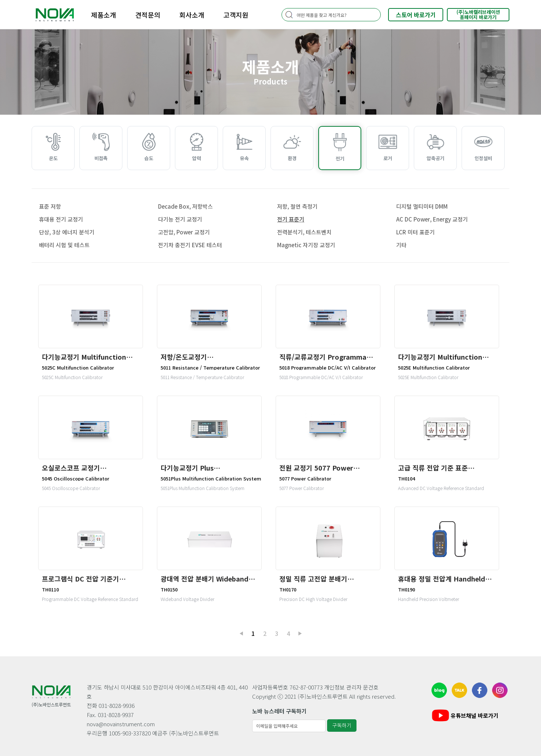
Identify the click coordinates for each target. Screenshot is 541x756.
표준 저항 (50, 206)
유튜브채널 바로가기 (464, 715)
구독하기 (342, 725)
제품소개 (104, 15)
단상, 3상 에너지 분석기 (67, 232)
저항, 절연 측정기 (297, 206)
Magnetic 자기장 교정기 (306, 245)
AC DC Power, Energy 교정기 (432, 219)
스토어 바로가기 (416, 15)
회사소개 (192, 15)
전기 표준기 (291, 219)
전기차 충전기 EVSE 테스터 (190, 245)
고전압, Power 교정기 (184, 232)
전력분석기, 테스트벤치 (304, 232)
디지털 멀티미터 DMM (422, 206)
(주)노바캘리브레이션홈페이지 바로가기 (478, 15)
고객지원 (236, 15)
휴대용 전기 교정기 (61, 219)
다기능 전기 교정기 (180, 219)
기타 (401, 245)
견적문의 (148, 15)
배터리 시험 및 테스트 (64, 245)
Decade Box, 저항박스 (185, 206)
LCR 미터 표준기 (415, 232)
